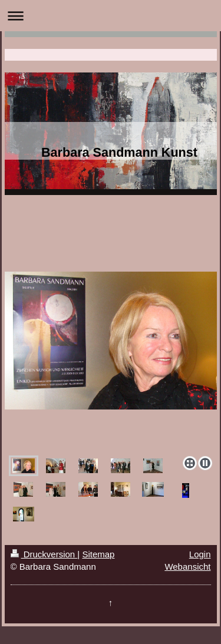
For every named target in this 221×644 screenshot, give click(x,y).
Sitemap (98, 554)
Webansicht (187, 567)
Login (200, 554)
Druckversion (44, 554)
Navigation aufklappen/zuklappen (111, 16)
